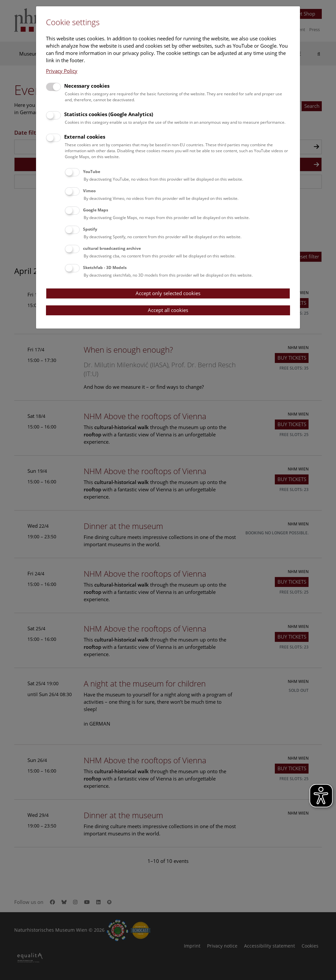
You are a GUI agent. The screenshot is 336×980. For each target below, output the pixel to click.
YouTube (92, 172)
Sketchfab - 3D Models (105, 267)
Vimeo (89, 191)
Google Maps (96, 210)
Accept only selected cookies (168, 293)
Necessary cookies (87, 86)
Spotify (90, 229)
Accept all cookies (168, 310)
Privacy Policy (62, 71)
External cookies (85, 137)
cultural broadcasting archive (112, 248)
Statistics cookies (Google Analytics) (109, 114)
